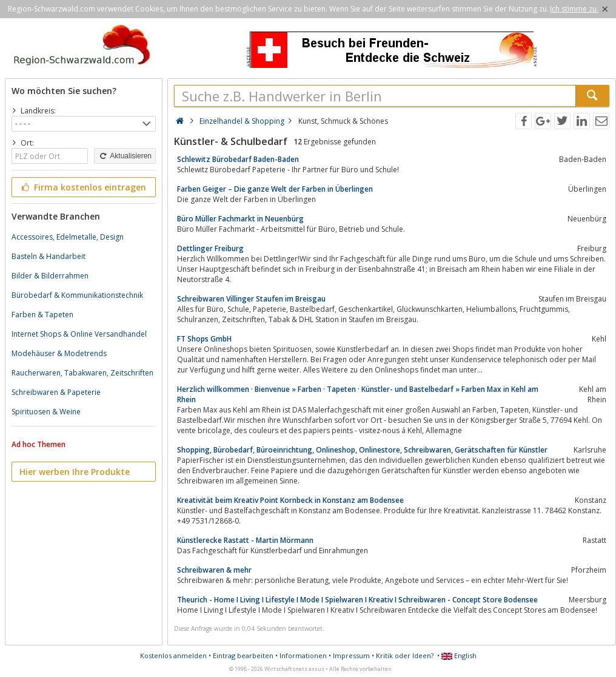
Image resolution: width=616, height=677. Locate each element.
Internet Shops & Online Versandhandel (79, 334)
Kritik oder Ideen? (405, 655)
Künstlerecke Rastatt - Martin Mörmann (245, 540)
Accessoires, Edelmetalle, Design (68, 237)
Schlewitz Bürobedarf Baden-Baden (238, 159)
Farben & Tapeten (42, 315)
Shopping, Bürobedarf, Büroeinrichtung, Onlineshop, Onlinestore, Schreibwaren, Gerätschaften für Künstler (362, 450)
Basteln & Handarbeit (49, 256)
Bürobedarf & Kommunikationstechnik (77, 295)
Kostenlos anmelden (173, 655)
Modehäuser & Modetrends (59, 353)
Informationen (303, 655)
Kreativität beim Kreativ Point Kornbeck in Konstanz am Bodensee (290, 500)
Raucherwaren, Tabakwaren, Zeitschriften (82, 373)
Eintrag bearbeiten (243, 655)
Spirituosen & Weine (46, 412)
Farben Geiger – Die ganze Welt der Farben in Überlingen (275, 189)
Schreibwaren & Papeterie (56, 392)
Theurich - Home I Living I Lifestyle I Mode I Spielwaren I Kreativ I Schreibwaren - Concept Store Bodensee (357, 600)
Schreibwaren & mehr (214, 570)
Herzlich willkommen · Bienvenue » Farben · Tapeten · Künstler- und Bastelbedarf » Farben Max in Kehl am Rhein (358, 394)
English (459, 655)
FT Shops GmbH (204, 339)
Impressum (351, 655)
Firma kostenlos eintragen (83, 187)
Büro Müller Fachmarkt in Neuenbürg (240, 219)
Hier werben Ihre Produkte (75, 472)
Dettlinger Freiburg (210, 248)
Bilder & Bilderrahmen (50, 276)
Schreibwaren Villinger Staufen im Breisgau (251, 299)
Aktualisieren (125, 156)
